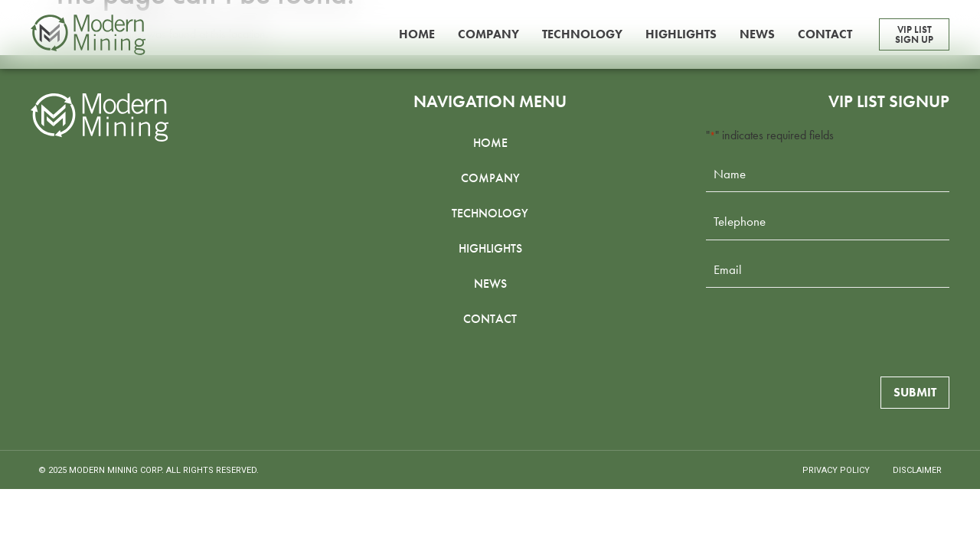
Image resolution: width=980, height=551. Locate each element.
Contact (825, 34)
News (757, 34)
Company (488, 34)
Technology (582, 34)
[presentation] (822, 330)
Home (417, 34)
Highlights (681, 34)
